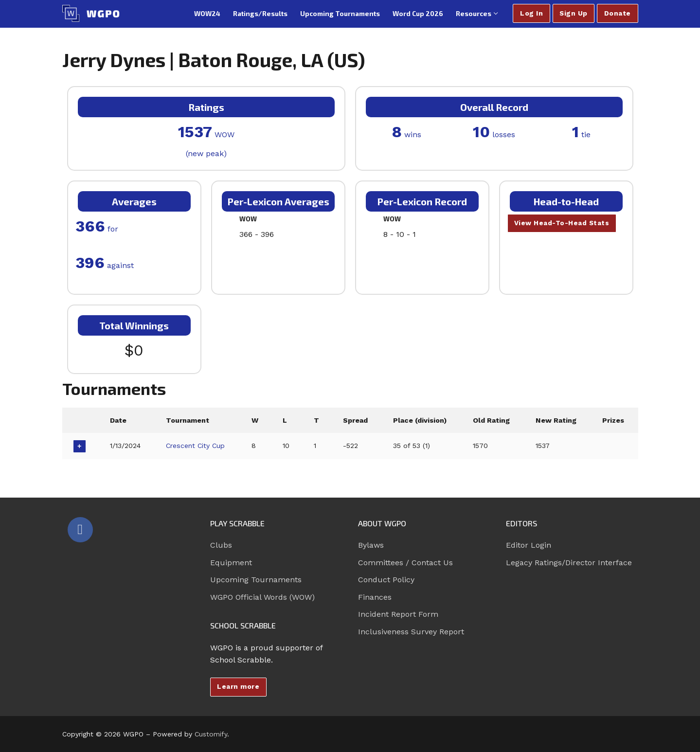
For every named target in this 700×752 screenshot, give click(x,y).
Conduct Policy (386, 580)
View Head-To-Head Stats (562, 223)
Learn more (238, 686)
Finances (375, 597)
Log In (531, 13)
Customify (211, 734)
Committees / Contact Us (405, 563)
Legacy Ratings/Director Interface (569, 563)
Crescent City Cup (196, 446)
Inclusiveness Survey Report (411, 632)
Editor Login (529, 545)
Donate (618, 13)
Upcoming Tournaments (256, 580)
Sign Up (574, 13)
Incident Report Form (398, 614)
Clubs (221, 545)
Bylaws (371, 545)
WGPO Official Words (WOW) (262, 597)
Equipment (231, 563)
